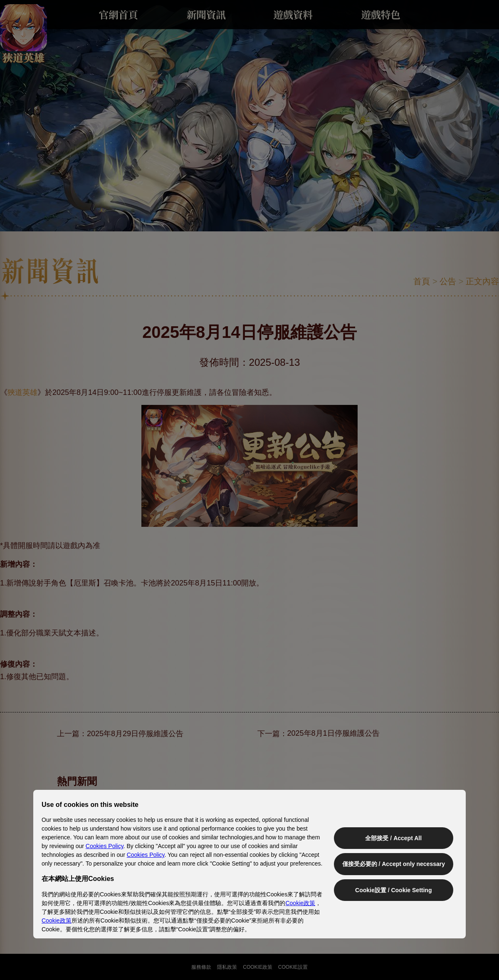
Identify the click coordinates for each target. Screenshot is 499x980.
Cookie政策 (300, 903)
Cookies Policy (105, 846)
